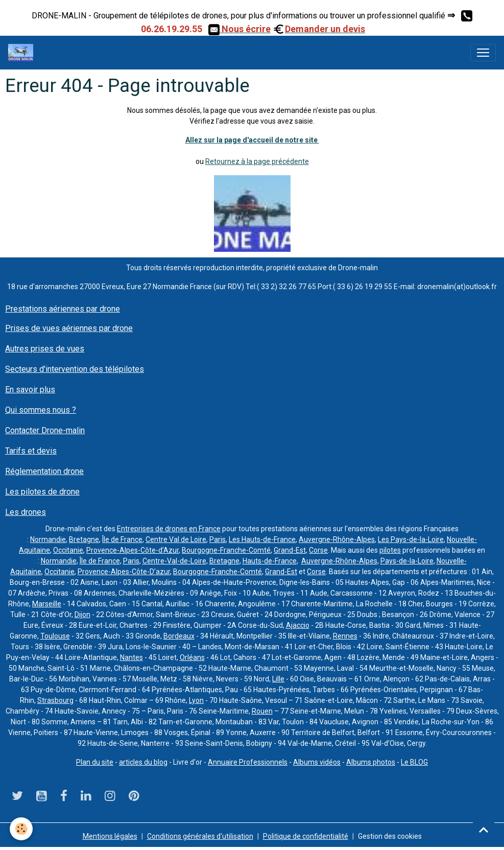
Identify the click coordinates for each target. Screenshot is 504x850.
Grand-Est (290, 550)
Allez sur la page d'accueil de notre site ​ (252, 140)
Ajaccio (298, 625)
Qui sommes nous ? (41, 410)
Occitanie (68, 550)
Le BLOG (414, 762)
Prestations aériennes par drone (63, 309)
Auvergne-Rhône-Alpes (337, 539)
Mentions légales (110, 836)
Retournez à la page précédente (257, 161)
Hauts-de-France (270, 561)
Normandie (48, 539)
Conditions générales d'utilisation (200, 836)
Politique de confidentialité (306, 836)
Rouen (262, 711)
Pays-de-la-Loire (407, 561)
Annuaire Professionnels (248, 762)
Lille (278, 679)
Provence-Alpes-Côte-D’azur (124, 572)
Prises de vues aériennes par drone (69, 328)
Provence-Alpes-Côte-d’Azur (133, 550)
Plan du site (95, 762)
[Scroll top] (484, 830)
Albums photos (371, 762)
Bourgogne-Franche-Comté (226, 550)
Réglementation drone (44, 471)
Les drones (26, 512)
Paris (218, 539)
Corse (318, 550)
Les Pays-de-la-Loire (411, 539)
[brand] (23, 53)
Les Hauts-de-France (262, 539)
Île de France (122, 539)
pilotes (390, 550)
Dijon (82, 615)
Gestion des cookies (390, 836)
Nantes (131, 657)
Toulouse (55, 636)
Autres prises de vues (45, 349)
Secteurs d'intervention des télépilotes (75, 369)
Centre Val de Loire (176, 539)
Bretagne (84, 539)
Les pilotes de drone (42, 492)
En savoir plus (30, 389)
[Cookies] (22, 829)
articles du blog (143, 762)
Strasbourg (55, 700)
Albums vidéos (317, 762)
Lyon (196, 700)
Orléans (192, 657)
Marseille (47, 604)
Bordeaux (179, 636)
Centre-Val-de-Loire (174, 561)
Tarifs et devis (31, 451)
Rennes (345, 636)
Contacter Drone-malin (45, 430)
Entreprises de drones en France (169, 529)
